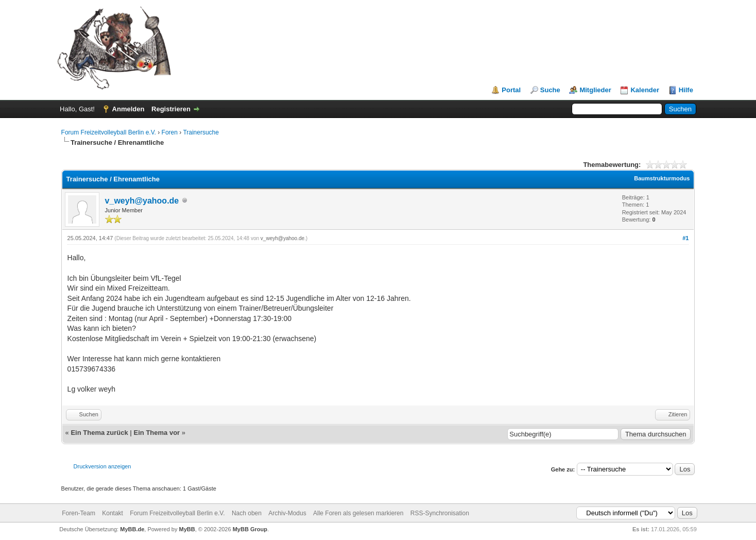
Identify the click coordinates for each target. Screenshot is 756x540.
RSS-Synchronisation (440, 513)
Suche (550, 90)
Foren (170, 132)
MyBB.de (132, 529)
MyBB (187, 529)
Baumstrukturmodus (662, 178)
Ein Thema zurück (99, 433)
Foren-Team (79, 513)
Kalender (645, 90)
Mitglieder (595, 90)
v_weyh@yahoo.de (142, 201)
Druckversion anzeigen (102, 466)
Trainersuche (201, 132)
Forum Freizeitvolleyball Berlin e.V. (109, 132)
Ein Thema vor (157, 433)
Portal (511, 90)
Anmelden (128, 109)
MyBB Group (250, 529)
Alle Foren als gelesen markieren (358, 513)
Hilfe (686, 90)
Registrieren (171, 109)
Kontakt (113, 513)
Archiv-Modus (287, 513)
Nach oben (247, 513)
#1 (685, 238)
